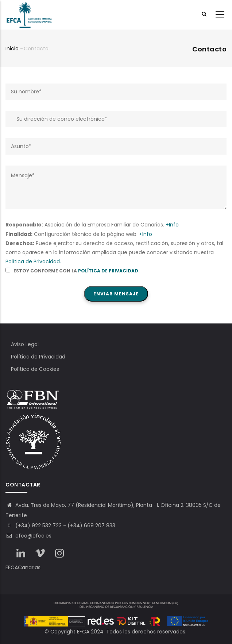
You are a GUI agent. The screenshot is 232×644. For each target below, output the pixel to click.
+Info (172, 225)
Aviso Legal (25, 344)
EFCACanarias (23, 567)
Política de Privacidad (38, 357)
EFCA (83, 632)
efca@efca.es (28, 536)
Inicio (12, 49)
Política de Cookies (35, 369)
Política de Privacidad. (33, 261)
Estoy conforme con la (73, 271)
